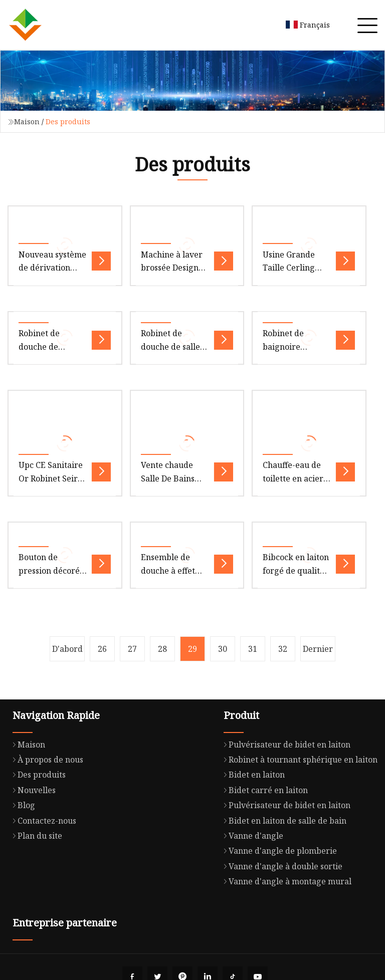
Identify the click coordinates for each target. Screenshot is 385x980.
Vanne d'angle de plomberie (278, 851)
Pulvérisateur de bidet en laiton (284, 745)
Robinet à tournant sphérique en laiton (298, 760)
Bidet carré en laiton (263, 790)
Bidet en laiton (252, 775)
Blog (21, 805)
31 (253, 649)
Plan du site (35, 836)
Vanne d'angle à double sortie (280, 866)
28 (162, 649)
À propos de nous (45, 760)
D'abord (67, 649)
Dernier (318, 649)
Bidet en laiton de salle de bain (282, 821)
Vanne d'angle (251, 836)
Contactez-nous (42, 821)
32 (283, 649)
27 (132, 649)
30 (223, 649)
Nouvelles (32, 790)
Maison (27, 121)
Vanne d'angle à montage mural (285, 881)
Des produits (37, 775)
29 (192, 649)
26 (102, 649)
